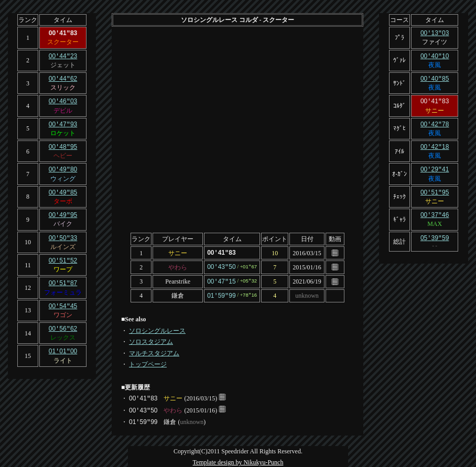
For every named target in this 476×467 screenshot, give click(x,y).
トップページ (148, 362)
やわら (178, 266)
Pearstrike (178, 280)
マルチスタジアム (154, 351)
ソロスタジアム (151, 340)
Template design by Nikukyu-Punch (238, 460)
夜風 (435, 64)
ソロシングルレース (157, 329)
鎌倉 (178, 294)
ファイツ (435, 41)
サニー (178, 253)
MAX (435, 219)
